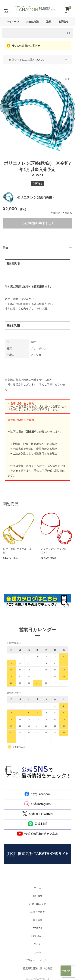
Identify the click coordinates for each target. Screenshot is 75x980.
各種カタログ (38, 912)
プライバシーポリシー (38, 960)
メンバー (38, 944)
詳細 (6, 248)
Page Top (66, 971)
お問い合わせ (38, 936)
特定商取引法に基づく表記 (38, 968)
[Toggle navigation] (6, 8)
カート (37, 952)
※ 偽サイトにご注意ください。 (27, 60)
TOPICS (37, 928)
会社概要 (38, 896)
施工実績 (38, 920)
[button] (5, 112)
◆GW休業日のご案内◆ (26, 46)
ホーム (37, 888)
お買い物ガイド (37, 904)
